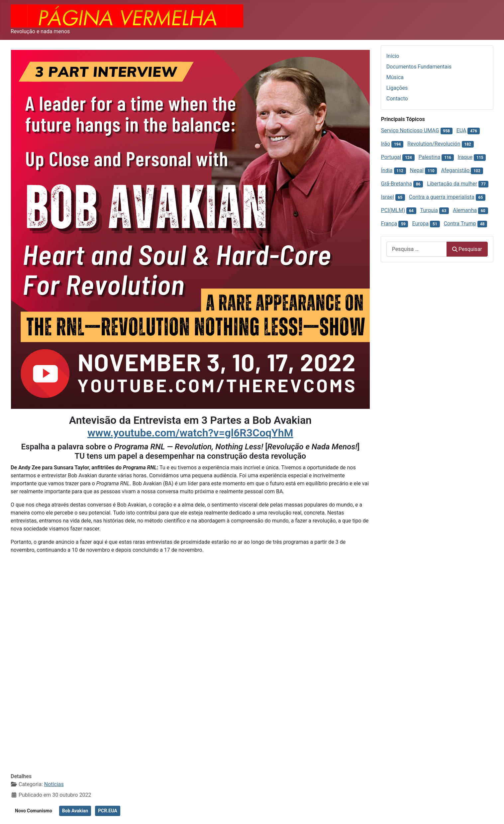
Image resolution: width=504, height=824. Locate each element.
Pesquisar (467, 249)
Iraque (465, 157)
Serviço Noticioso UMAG (410, 130)
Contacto (397, 99)
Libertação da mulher (452, 184)
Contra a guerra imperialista (442, 197)
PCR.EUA (108, 811)
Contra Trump (460, 224)
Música (395, 77)
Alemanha (465, 210)
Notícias (54, 784)
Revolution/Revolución (434, 144)
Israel (388, 197)
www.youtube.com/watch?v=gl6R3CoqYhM (190, 433)
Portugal (391, 157)
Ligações (397, 88)
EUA (461, 130)
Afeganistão (456, 170)
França (389, 224)
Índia (387, 170)
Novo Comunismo (34, 811)
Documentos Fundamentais (419, 67)
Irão (386, 144)
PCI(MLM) (393, 210)
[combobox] (417, 249)
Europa (420, 224)
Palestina (430, 157)
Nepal (417, 170)
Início (393, 56)
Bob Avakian (75, 811)
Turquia (429, 210)
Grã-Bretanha (397, 184)
